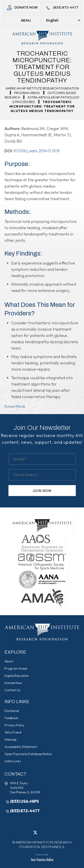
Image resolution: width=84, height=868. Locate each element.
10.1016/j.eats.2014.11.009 (37, 151)
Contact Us (12, 690)
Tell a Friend (13, 732)
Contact (15, 774)
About (9, 661)
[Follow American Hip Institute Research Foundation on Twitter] (35, 832)
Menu (22, 21)
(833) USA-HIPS (24, 801)
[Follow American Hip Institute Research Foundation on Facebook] (29, 832)
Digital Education (17, 676)
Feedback (11, 718)
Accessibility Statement (21, 747)
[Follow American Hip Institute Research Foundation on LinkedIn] (42, 832)
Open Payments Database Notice (28, 754)
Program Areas (27, 93)
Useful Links (13, 761)
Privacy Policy (14, 725)
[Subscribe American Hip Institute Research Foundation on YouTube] (56, 832)
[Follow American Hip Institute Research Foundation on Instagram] (49, 832)
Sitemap (10, 740)
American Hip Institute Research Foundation (42, 88)
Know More (15, 406)
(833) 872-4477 (62, 8)
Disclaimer (12, 711)
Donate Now (22, 8)
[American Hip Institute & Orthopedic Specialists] (42, 38)
